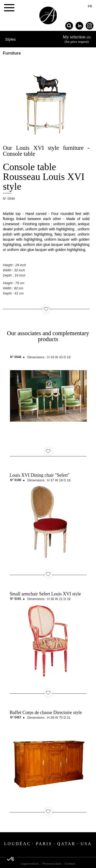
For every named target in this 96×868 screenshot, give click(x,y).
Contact (70, 864)
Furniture (12, 53)
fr (90, 6)
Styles (10, 39)
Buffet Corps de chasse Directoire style (46, 713)
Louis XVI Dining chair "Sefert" (40, 475)
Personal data (52, 864)
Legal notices (30, 864)
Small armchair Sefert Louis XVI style (45, 594)
